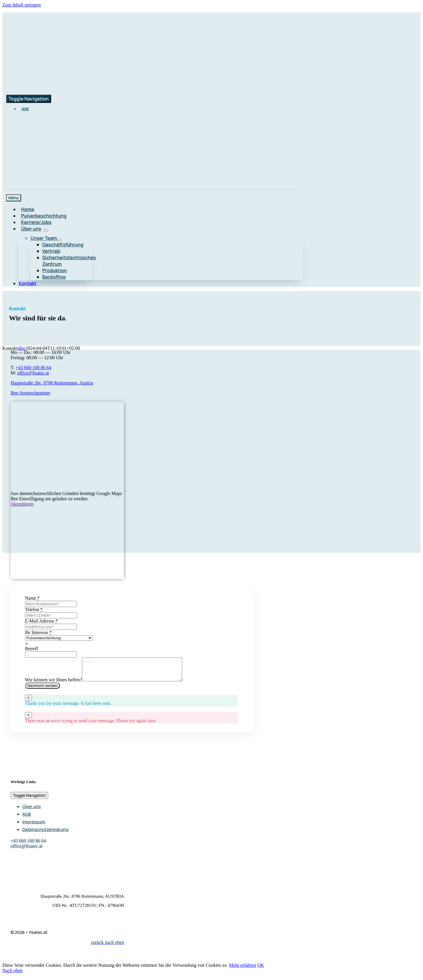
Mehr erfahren (243, 970)
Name (32, 598)
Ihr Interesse (38, 632)
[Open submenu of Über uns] (46, 230)
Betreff (32, 649)
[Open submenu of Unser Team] (59, 240)
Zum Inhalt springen (22, 5)
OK (261, 970)
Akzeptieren (22, 504)
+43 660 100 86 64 (33, 368)
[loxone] (147, 169)
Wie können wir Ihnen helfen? (53, 684)
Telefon (34, 609)
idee (22, 348)
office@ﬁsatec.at (33, 373)
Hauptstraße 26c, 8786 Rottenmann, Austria (52, 383)
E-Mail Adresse (41, 621)
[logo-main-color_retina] (74, 54)
